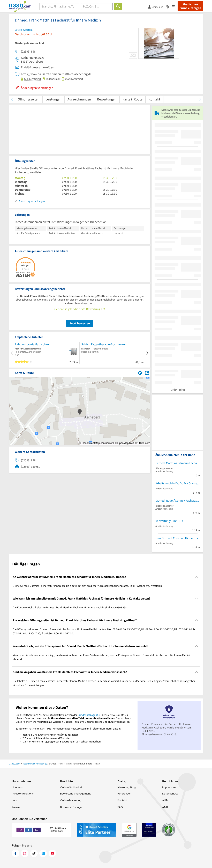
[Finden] (118, 6)
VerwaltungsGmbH (168, 521)
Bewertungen (107, 99)
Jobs (15, 800)
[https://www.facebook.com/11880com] (16, 853)
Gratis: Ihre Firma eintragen (190, 6)
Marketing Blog (126, 787)
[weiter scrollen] (200, 99)
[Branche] (59, 6)
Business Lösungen (72, 807)
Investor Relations (23, 794)
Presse (16, 807)
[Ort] (97, 6)
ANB (165, 807)
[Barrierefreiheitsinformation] (169, 7)
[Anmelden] (157, 7)
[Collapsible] (197, 577)
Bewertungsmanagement (75, 794)
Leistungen (53, 99)
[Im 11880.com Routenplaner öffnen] (140, 372)
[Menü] (175, 7)
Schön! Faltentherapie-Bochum (101, 344)
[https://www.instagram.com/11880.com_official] (25, 853)
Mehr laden (178, 390)
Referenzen (124, 794)
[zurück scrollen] (12, 99)
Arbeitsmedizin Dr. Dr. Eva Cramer (177, 483)
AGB (165, 800)
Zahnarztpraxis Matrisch (30, 344)
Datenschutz (170, 794)
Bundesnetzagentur (89, 715)
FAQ (120, 807)
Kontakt (154, 99)
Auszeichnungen (79, 99)
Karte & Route (132, 99)
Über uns (17, 787)
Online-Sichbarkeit (71, 787)
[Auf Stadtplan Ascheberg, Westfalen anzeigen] (147, 373)
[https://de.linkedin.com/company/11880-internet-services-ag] (43, 853)
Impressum (169, 787)
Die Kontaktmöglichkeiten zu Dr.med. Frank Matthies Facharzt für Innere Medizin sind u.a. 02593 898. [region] (70, 607)
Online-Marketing (71, 800)
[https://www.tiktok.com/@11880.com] (34, 853)
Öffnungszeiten (29, 99)
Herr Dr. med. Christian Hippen (175, 538)
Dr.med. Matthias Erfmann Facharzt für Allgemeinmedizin (178, 463)
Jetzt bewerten (80, 323)
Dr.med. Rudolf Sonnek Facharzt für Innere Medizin (178, 501)
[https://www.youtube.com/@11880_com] (52, 853)
